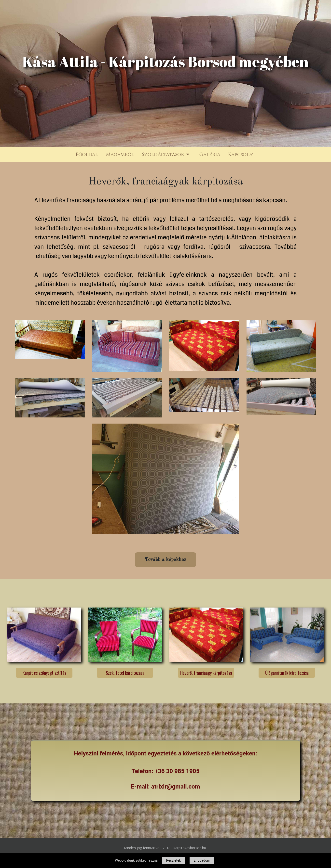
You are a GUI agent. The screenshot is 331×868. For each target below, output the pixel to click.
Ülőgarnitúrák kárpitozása (287, 673)
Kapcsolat (242, 154)
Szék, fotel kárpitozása (125, 673)
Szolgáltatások (167, 155)
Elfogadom (202, 860)
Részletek (174, 860)
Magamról (120, 154)
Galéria (210, 154)
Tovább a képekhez (165, 559)
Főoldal (87, 154)
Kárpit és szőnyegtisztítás (44, 673)
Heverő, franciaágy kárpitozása (206, 673)
